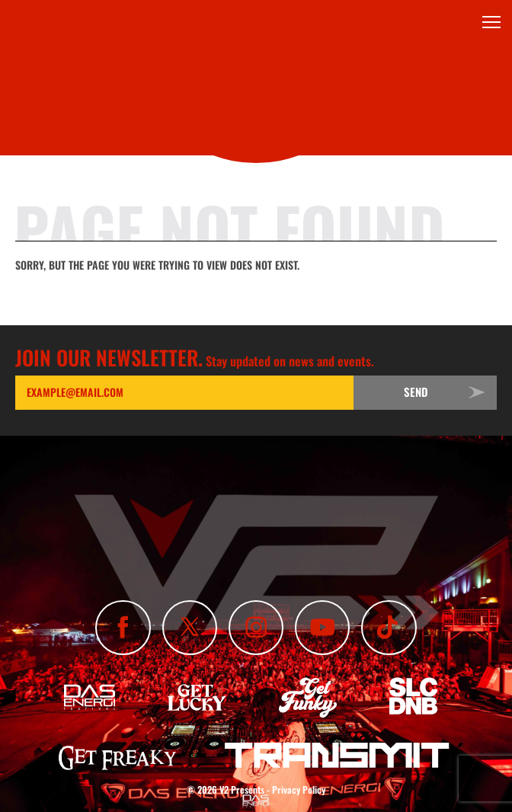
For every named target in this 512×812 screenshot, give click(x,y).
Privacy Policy (299, 790)
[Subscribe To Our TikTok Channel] (389, 628)
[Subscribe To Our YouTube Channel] (322, 628)
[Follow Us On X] (190, 628)
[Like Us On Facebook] (123, 628)
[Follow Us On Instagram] (256, 628)
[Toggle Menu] (491, 22)
